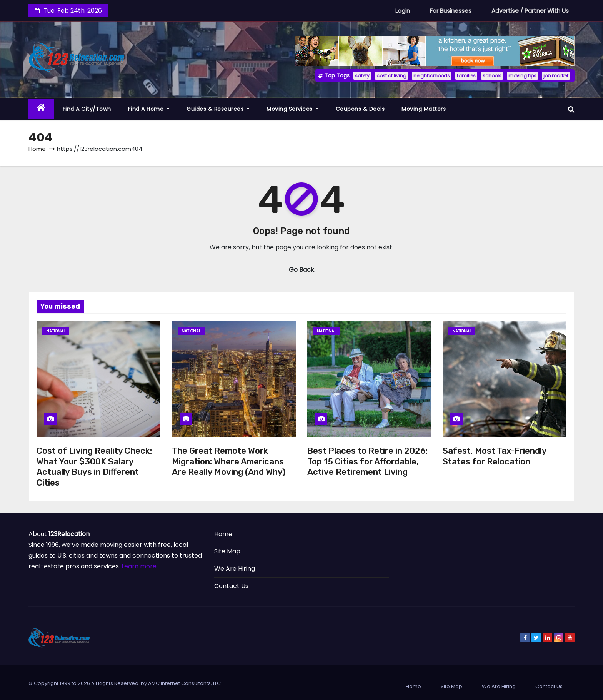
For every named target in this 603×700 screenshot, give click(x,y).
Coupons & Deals (360, 109)
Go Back (301, 270)
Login (403, 11)
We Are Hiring (235, 569)
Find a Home (149, 109)
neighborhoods (432, 76)
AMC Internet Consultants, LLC (184, 683)
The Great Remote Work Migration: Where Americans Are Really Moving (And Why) (229, 461)
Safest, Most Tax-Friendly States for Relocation (495, 456)
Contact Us (231, 586)
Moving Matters (424, 109)
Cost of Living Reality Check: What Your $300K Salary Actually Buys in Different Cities (94, 467)
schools (492, 76)
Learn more (139, 566)
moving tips (522, 76)
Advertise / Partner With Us (530, 11)
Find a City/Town (87, 109)
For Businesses (451, 11)
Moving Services (293, 109)
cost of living (391, 76)
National (56, 331)
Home (37, 149)
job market (556, 76)
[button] (571, 109)
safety (362, 76)
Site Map (227, 551)
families (466, 76)
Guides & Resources (218, 109)
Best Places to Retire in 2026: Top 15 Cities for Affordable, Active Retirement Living (367, 461)
